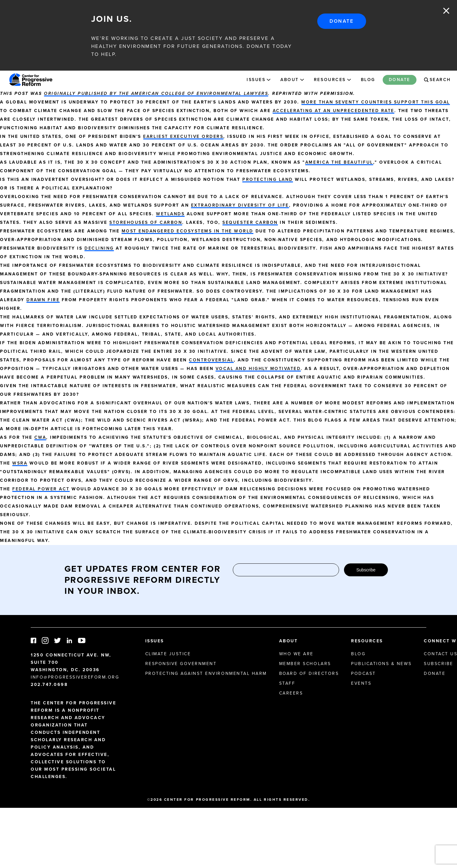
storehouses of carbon (146, 222)
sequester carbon (250, 222)
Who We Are (296, 654)
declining (99, 248)
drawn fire (43, 300)
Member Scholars (305, 664)
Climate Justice (168, 654)
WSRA (20, 463)
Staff (287, 683)
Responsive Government (181, 664)
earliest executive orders (183, 136)
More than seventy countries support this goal (375, 102)
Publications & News (381, 664)
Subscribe (366, 570)
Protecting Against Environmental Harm (206, 673)
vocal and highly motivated (258, 369)
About (290, 80)
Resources (330, 80)
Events (361, 683)
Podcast (363, 673)
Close (446, 11)
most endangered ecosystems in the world (187, 231)
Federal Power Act (41, 489)
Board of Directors (309, 673)
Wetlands (170, 214)
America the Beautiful (339, 162)
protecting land (268, 179)
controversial (211, 360)
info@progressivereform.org (75, 677)
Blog (368, 80)
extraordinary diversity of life (240, 205)
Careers (291, 693)
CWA (40, 437)
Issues (256, 80)
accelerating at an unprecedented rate (334, 111)
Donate (342, 21)
